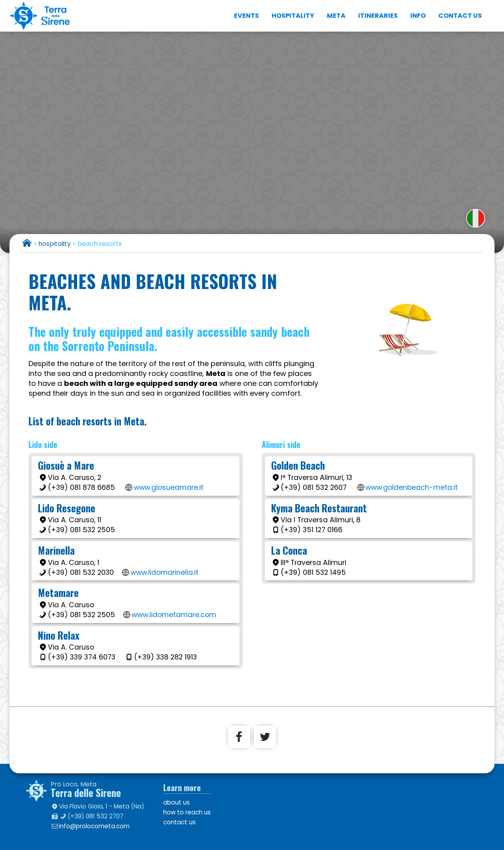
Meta (336, 16)
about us (176, 802)
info (418, 16)
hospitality (293, 16)
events (246, 16)
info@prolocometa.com (94, 826)
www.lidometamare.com (174, 615)
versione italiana (476, 218)
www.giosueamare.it (169, 487)
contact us (460, 16)
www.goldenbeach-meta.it (412, 487)
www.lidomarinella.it (164, 572)
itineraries (378, 16)
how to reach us (187, 812)
